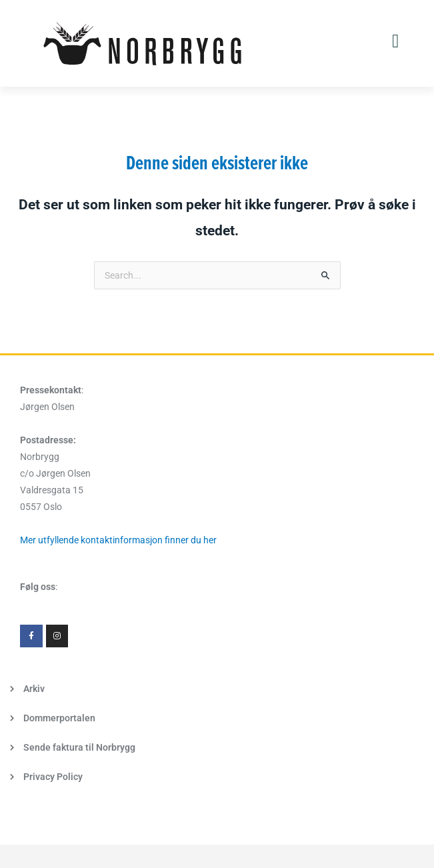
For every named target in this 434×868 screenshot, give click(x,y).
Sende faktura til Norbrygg (79, 747)
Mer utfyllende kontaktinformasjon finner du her (118, 540)
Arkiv (34, 689)
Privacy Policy (53, 777)
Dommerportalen (59, 718)
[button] (395, 41)
